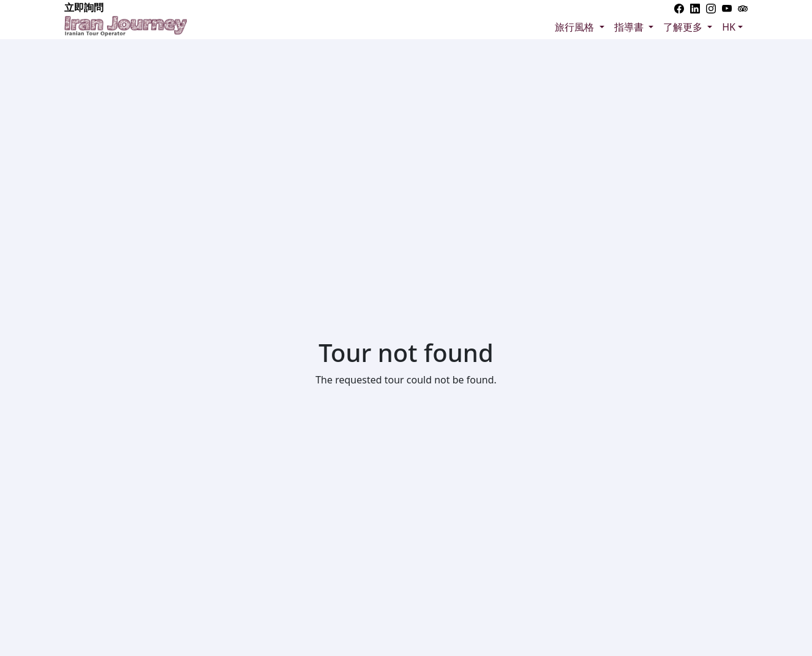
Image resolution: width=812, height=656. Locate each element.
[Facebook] (679, 7)
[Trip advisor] (743, 7)
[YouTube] (727, 7)
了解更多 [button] (684, 27)
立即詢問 (84, 7)
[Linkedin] (695, 7)
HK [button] (729, 27)
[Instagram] (711, 7)
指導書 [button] (630, 27)
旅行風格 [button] (576, 27)
